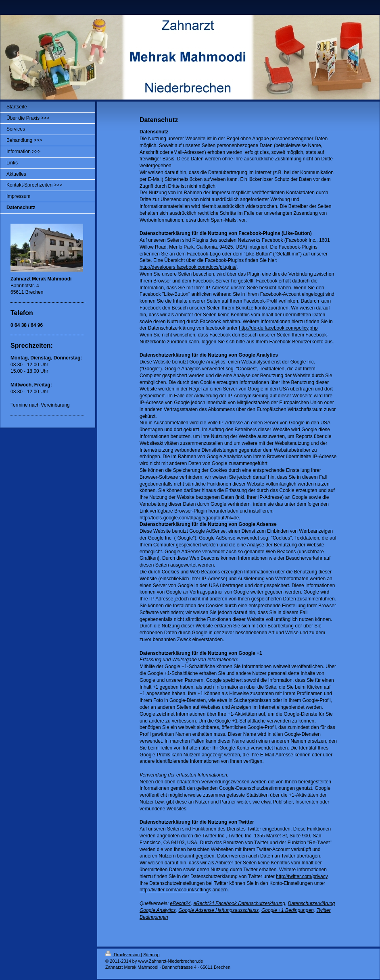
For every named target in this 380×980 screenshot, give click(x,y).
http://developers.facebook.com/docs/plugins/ (188, 267)
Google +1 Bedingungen (288, 910)
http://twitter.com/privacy (302, 876)
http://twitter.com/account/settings (175, 890)
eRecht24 (180, 903)
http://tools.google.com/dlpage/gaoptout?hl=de (189, 518)
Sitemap (151, 955)
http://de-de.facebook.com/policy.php (278, 328)
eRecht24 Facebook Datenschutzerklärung (239, 903)
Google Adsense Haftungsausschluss (218, 910)
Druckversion (123, 955)
